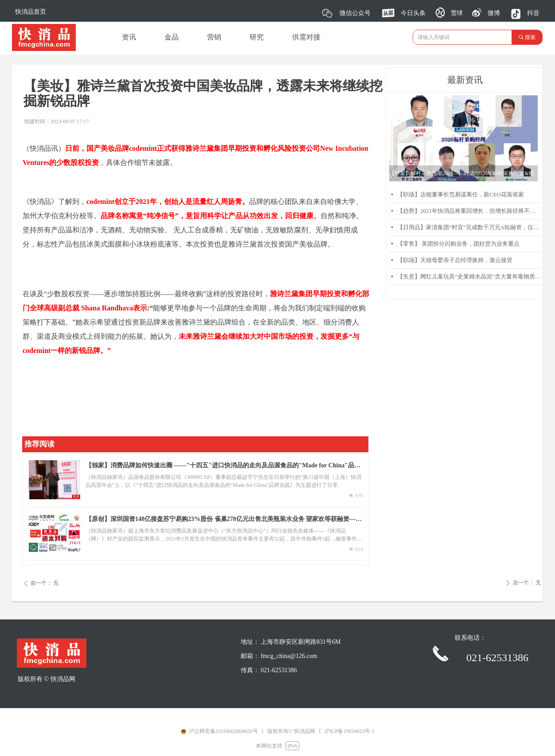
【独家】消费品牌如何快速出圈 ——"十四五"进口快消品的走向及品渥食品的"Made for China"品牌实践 (223, 466)
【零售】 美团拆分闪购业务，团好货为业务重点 (458, 244)
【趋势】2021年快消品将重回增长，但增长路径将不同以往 (469, 211)
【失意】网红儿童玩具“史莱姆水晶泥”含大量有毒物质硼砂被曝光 (469, 276)
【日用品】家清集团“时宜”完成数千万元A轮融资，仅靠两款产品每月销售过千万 (469, 227)
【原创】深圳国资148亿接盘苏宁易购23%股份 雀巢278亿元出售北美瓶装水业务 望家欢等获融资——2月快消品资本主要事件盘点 (224, 520)
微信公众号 (355, 13)
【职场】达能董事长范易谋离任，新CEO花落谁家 (461, 194)
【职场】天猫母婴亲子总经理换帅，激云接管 (455, 260)
